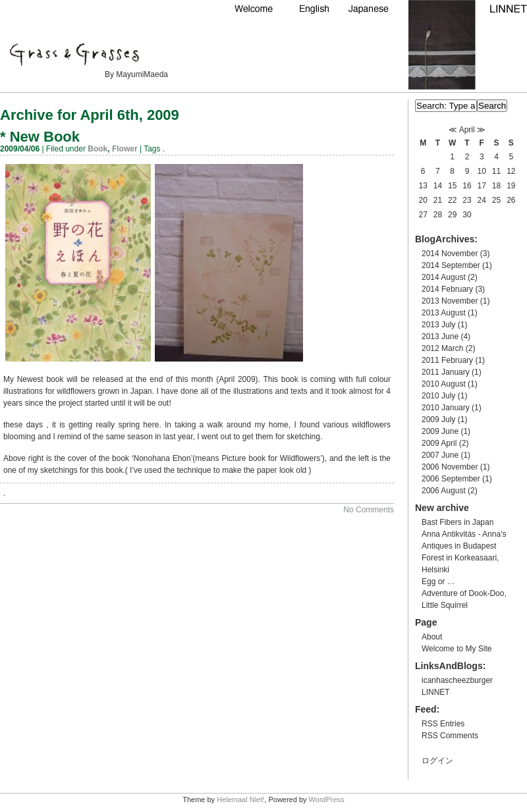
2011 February (447, 360)
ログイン (437, 761)
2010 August (444, 384)
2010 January (446, 408)
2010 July (438, 396)
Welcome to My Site (457, 649)
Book (97, 149)
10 (482, 171)
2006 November (450, 467)
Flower (125, 149)
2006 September (451, 479)
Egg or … (438, 582)
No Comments (369, 510)
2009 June (440, 431)
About (432, 637)
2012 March (442, 348)
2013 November (450, 301)
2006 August (444, 491)
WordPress (327, 799)
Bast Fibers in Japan (458, 522)
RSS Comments (450, 736)
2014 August (444, 277)
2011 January (446, 372)
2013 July (438, 325)
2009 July (438, 420)
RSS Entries (443, 724)
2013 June (440, 337)
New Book (45, 137)
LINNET (436, 692)
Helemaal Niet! (240, 799)
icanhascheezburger (457, 680)
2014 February (447, 289)
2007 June (440, 455)
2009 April (439, 443)
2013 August (444, 313)
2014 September (451, 265)
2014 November (450, 254)
